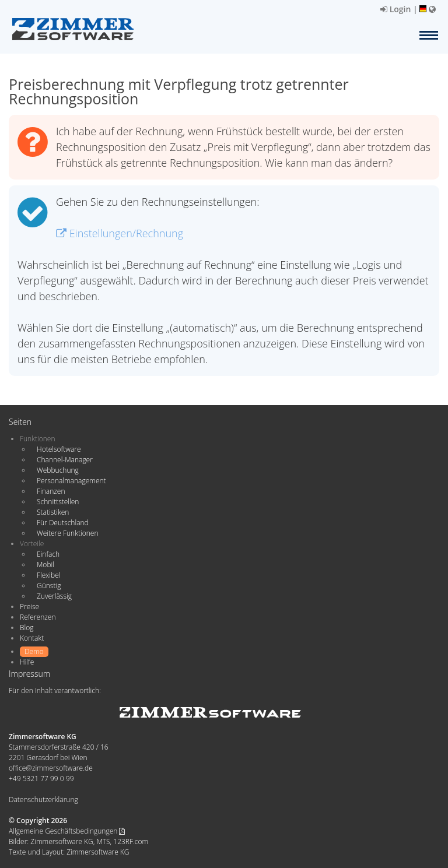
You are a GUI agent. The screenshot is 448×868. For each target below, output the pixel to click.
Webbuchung (58, 470)
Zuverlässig (54, 596)
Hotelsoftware (59, 449)
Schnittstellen (58, 502)
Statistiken (53, 512)
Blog (27, 628)
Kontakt (32, 638)
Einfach (48, 554)
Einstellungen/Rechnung (120, 233)
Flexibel (48, 575)
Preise (29, 607)
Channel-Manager (65, 460)
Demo (34, 651)
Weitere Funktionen (68, 533)
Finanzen (51, 491)
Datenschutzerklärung (43, 800)
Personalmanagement (71, 481)
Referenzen (38, 617)
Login (395, 9)
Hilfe (27, 662)
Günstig (49, 586)
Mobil (45, 565)
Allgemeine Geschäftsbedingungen (67, 831)
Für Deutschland (63, 523)
